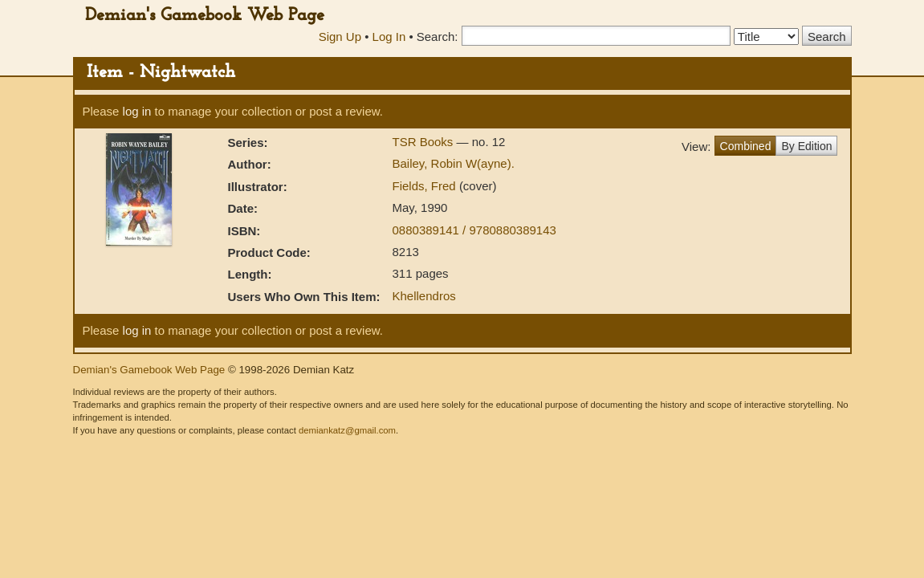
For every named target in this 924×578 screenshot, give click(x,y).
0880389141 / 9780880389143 (474, 230)
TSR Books (425, 142)
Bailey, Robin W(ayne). (454, 163)
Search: (438, 37)
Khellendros (424, 296)
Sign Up (340, 37)
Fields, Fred (426, 186)
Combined (746, 146)
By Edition (806, 146)
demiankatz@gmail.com (347, 430)
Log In (389, 37)
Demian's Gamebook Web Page (205, 16)
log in (137, 111)
